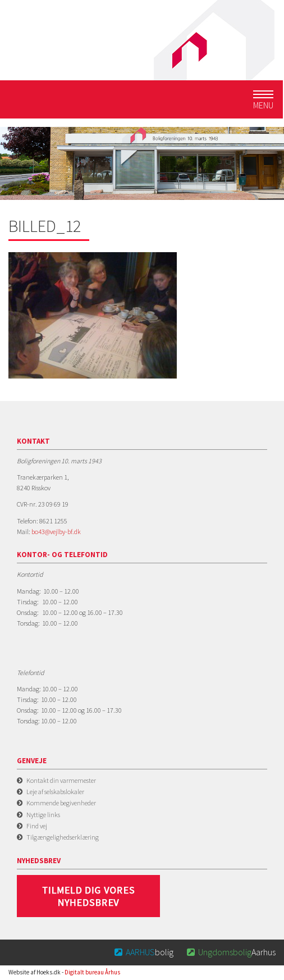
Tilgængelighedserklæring (63, 837)
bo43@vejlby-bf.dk (56, 532)
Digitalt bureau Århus (92, 972)
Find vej (37, 826)
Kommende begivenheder (61, 803)
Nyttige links (43, 815)
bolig (143, 952)
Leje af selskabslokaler (55, 792)
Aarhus (230, 952)
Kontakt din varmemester (61, 780)
